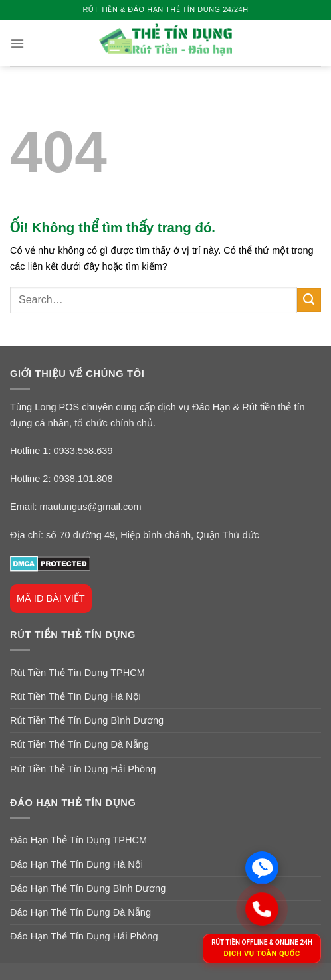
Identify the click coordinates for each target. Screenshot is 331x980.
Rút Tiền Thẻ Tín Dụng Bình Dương (87, 720)
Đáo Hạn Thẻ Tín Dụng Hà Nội (76, 864)
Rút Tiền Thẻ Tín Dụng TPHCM (77, 673)
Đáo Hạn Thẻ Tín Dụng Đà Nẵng (80, 912)
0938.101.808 (83, 479)
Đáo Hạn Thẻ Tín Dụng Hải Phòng (84, 936)
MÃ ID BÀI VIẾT (51, 598)
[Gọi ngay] (262, 909)
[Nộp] (309, 300)
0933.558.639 (83, 451)
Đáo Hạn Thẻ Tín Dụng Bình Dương (88, 888)
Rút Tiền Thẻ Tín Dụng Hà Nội (75, 696)
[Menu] (17, 43)
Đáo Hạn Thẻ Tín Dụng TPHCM (78, 840)
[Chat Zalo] (262, 868)
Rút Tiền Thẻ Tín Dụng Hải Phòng (83, 769)
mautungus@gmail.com (90, 507)
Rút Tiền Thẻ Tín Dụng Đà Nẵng (79, 744)
